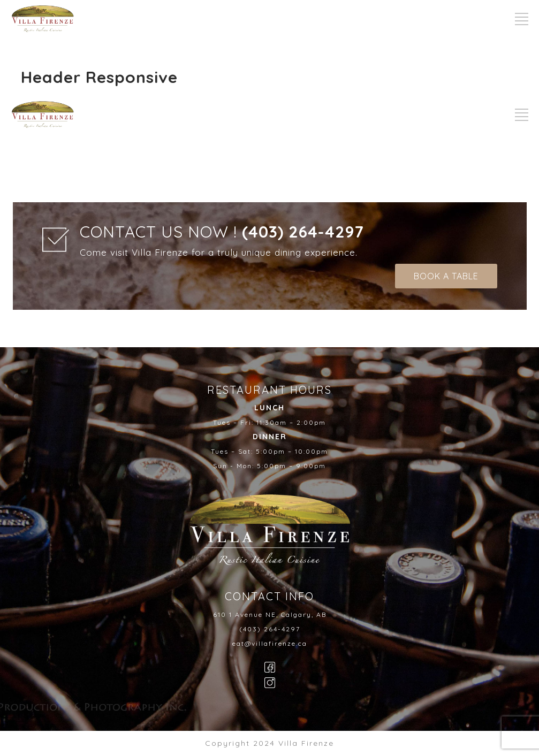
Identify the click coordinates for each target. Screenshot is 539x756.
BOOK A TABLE (446, 276)
